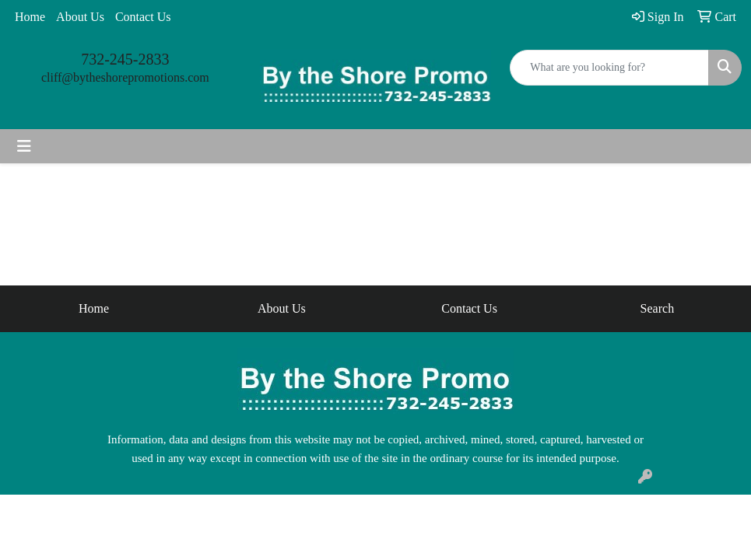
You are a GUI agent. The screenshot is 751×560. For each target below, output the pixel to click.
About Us (80, 17)
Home (30, 17)
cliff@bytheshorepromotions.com (125, 77)
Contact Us (143, 17)
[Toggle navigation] (24, 146)
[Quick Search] (609, 68)
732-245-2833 (125, 59)
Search (658, 308)
